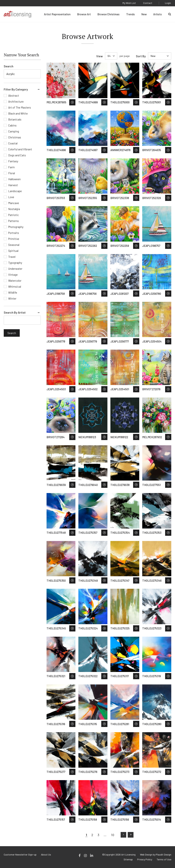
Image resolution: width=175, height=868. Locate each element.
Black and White (18, 113)
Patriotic (13, 215)
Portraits (14, 233)
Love (11, 197)
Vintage (13, 275)
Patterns (13, 221)
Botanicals (15, 119)
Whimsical (15, 287)
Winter (12, 298)
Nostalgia (14, 209)
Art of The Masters (20, 107)
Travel (12, 257)
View (100, 56)
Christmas (15, 137)
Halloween (14, 179)
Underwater (15, 269)
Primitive (14, 239)
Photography (16, 227)
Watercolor (15, 281)
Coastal (13, 143)
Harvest (13, 185)
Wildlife (13, 293)
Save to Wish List (72, 102)
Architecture (16, 101)
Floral (12, 173)
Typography (15, 263)
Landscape (15, 191)
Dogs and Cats (17, 155)
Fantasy (13, 161)
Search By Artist (15, 312)
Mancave (14, 203)
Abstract (14, 96)
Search (9, 66)
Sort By (141, 56)
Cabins (12, 125)
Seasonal (14, 245)
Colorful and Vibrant (20, 149)
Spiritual (13, 251)
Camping (14, 131)
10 (113, 835)
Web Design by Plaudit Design (156, 855)
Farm (11, 167)
